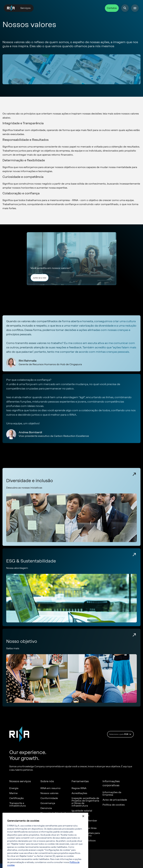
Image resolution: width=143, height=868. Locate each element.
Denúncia (46, 808)
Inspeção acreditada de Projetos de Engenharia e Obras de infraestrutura (85, 802)
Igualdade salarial (82, 811)
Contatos (112, 8)
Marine (13, 793)
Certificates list (80, 816)
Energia (14, 788)
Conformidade (49, 798)
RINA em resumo (50, 788)
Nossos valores (49, 793)
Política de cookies (114, 805)
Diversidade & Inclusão (54, 813)
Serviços (25, 8)
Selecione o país (121, 734)
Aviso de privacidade (115, 800)
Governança (48, 803)
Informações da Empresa (112, 794)
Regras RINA (79, 788)
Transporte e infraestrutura (18, 804)
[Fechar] (83, 820)
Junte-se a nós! (39, 278)
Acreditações (79, 793)
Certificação (17, 798)
